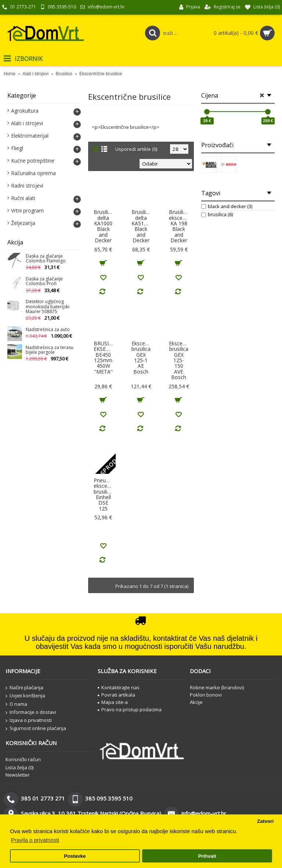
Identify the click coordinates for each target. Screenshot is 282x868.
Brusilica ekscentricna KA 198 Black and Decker (180, 226)
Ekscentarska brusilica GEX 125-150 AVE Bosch (180, 360)
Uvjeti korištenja (25, 696)
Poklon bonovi (206, 695)
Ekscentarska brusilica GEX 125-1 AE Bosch (142, 357)
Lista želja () (19, 767)
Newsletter (18, 775)
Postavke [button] (75, 856)
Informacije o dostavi (31, 712)
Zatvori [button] (265, 821)
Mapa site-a (113, 702)
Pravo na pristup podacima (130, 709)
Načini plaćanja (24, 688)
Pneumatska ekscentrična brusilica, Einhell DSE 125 (105, 494)
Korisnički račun (23, 759)
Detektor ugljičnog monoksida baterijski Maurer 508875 (48, 307)
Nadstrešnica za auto (48, 330)
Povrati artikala (116, 695)
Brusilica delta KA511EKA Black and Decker (142, 226)
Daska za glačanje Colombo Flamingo (46, 259)
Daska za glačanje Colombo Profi (44, 282)
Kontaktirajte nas (119, 687)
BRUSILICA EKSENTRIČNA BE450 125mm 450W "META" (105, 357)
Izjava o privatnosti (29, 720)
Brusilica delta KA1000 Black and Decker (104, 226)
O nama (16, 704)
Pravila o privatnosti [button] (35, 840)
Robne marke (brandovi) (217, 687)
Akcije (196, 702)
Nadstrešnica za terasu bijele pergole (50, 350)
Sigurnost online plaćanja (36, 729)
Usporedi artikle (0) (136, 149)
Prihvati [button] (207, 856)
